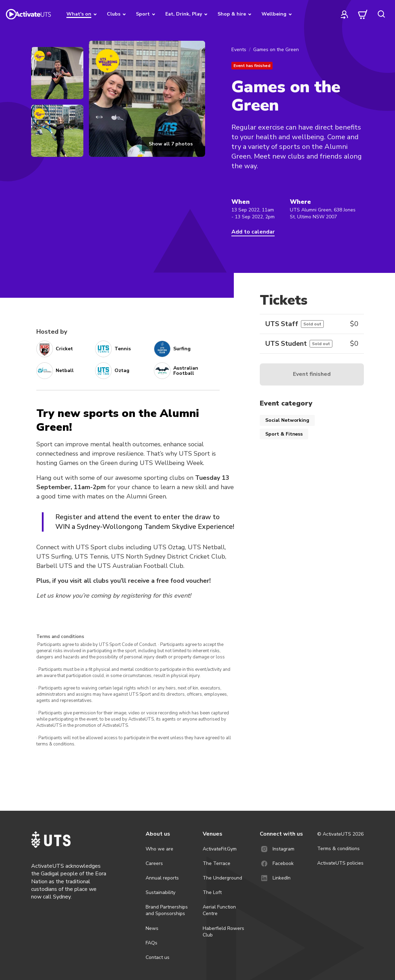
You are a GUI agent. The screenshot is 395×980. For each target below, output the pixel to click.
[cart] (363, 14)
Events (239, 50)
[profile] (345, 14)
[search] (381, 14)
